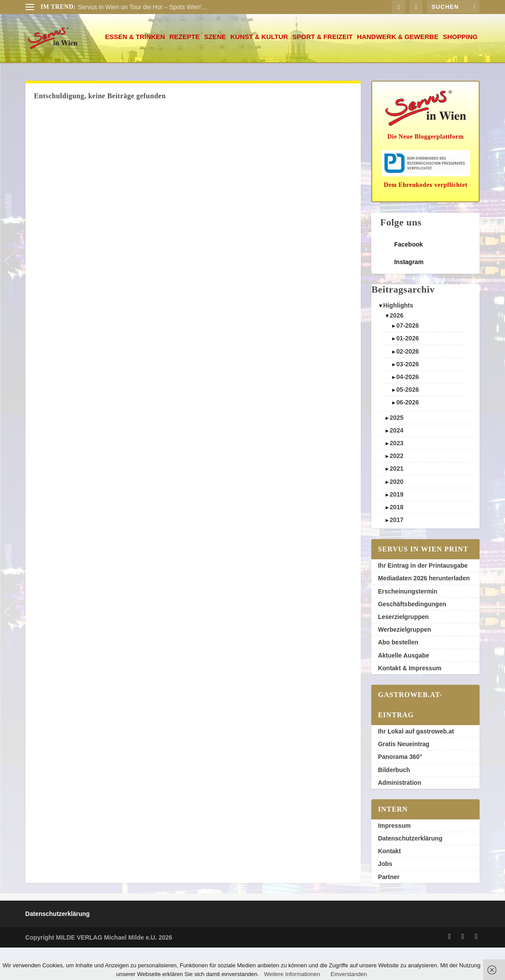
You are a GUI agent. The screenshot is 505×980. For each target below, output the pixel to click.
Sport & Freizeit (245, 69)
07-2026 (407, 358)
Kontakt (389, 883)
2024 (397, 463)
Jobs (385, 896)
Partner (389, 909)
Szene (137, 69)
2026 (397, 348)
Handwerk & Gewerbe (320, 69)
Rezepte (107, 69)
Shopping (382, 69)
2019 (397, 527)
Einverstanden (349, 974)
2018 (397, 540)
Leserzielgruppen (403, 649)
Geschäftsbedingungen (412, 637)
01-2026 (407, 371)
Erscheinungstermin (407, 624)
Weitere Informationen (292, 974)
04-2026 (407, 409)
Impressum (394, 858)
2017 (397, 552)
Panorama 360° (400, 789)
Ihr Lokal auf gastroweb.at (416, 764)
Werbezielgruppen (404, 662)
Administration (400, 815)
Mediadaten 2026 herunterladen (424, 611)
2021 (397, 501)
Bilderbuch (394, 802)
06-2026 (407, 435)
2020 (397, 514)
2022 (397, 488)
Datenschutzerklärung (410, 871)
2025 (397, 450)
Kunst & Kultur (181, 69)
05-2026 (407, 422)
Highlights (398, 338)
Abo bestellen (398, 675)
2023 (397, 476)
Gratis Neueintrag (404, 776)
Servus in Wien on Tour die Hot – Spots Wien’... (143, 7)
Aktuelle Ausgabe (404, 688)
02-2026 (407, 384)
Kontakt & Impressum (410, 701)
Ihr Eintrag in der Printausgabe (423, 598)
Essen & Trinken (58, 69)
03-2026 (407, 397)
